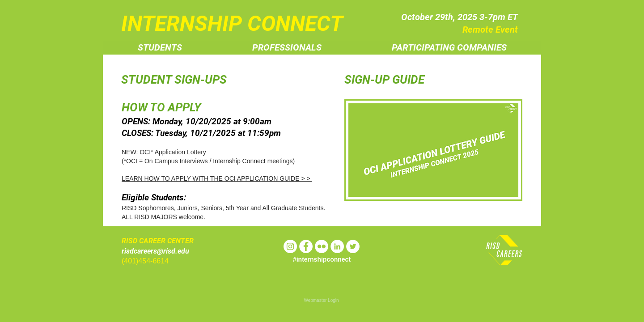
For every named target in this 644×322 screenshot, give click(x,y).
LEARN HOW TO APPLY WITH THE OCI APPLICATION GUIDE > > (217, 178)
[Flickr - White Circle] (322, 246)
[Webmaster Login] (321, 301)
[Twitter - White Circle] (353, 246)
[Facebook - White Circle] (306, 246)
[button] (160, 48)
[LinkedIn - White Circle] (337, 246)
